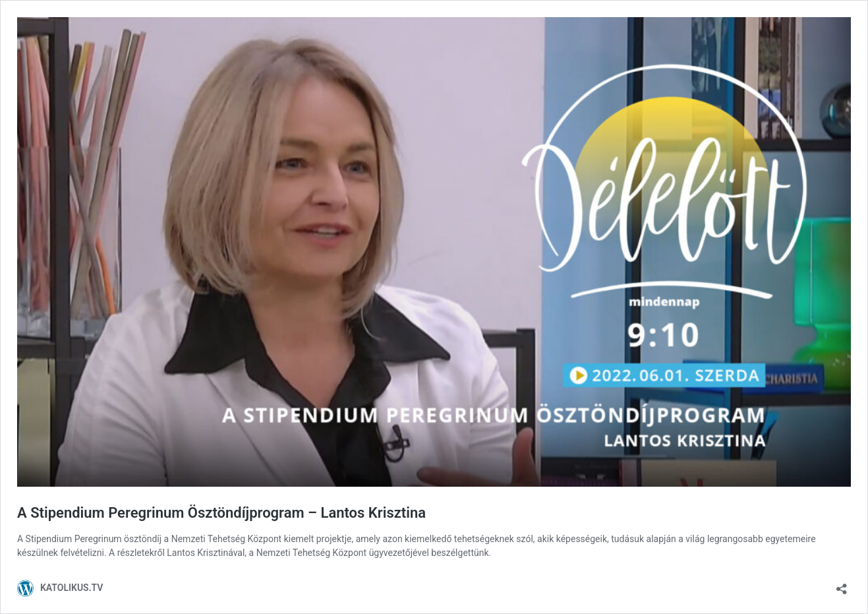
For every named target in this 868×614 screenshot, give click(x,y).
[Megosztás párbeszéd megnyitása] (842, 585)
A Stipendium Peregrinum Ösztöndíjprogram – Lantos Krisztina (221, 513)
